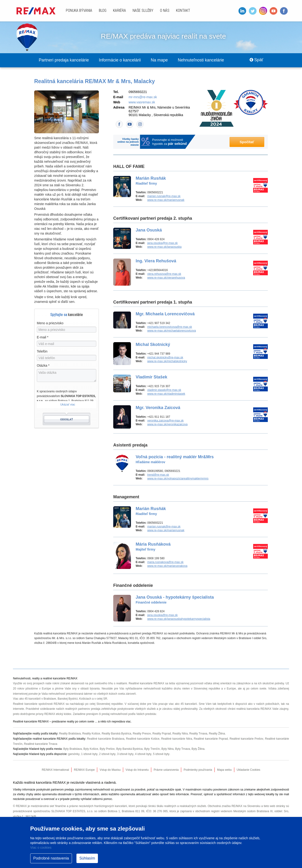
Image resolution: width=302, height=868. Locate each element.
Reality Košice (92, 734)
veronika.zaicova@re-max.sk (165, 421)
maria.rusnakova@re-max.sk (165, 562)
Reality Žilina (218, 734)
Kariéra (120, 10)
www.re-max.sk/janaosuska (164, 247)
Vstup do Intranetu (137, 770)
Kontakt (183, 10)
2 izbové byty (107, 754)
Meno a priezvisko (50, 323)
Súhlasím (87, 858)
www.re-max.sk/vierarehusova (166, 278)
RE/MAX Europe (84, 770)
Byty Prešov (107, 749)
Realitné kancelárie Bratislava (105, 739)
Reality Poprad (162, 734)
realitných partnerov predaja (83, 709)
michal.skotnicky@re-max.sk (165, 358)
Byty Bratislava (73, 749)
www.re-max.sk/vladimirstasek (166, 394)
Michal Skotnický (153, 345)
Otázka (43, 366)
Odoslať (67, 420)
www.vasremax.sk (142, 102)
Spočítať (247, 142)
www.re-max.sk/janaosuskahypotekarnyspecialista (179, 619)
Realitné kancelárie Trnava (41, 744)
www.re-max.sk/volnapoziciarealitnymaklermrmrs (178, 479)
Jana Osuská (149, 230)
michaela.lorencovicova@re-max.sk (170, 327)
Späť (256, 60)
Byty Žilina (199, 749)
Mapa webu (224, 770)
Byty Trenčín (153, 749)
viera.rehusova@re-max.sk (164, 274)
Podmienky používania (198, 770)
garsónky (74, 754)
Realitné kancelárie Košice (143, 739)
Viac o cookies (41, 848)
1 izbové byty (89, 754)
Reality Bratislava (70, 734)
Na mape (161, 60)
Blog (103, 10)
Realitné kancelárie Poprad (211, 739)
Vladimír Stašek (151, 377)
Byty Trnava (183, 749)
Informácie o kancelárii (121, 60)
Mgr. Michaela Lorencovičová (165, 314)
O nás (165, 10)
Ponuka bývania (79, 10)
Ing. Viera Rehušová (156, 261)
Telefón (42, 352)
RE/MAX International (55, 770)
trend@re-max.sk (158, 475)
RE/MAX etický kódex (58, 714)
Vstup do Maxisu (110, 770)
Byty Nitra (168, 749)
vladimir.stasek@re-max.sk (164, 390)
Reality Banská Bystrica (117, 734)
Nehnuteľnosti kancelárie (204, 60)
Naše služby (143, 10)
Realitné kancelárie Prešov (246, 739)
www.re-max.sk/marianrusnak (166, 200)
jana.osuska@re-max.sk (162, 243)
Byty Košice (91, 749)
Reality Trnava (199, 734)
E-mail (43, 337)
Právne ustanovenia (166, 770)
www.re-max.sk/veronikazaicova (167, 425)
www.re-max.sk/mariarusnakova (167, 566)
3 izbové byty (125, 754)
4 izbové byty (143, 754)
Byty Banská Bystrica (130, 749)
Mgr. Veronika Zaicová (158, 408)
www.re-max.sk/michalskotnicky (167, 361)
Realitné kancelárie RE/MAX (147, 684)
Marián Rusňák (151, 181)
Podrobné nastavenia (51, 858)
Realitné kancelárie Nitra (176, 739)
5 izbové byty (161, 754)
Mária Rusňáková (153, 547)
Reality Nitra (181, 734)
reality (71, 722)
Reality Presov (142, 734)
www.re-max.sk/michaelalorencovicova (172, 331)
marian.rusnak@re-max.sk (164, 196)
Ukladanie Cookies (248, 770)
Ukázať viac (68, 405)
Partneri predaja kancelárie (64, 60)
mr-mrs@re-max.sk (143, 97)
